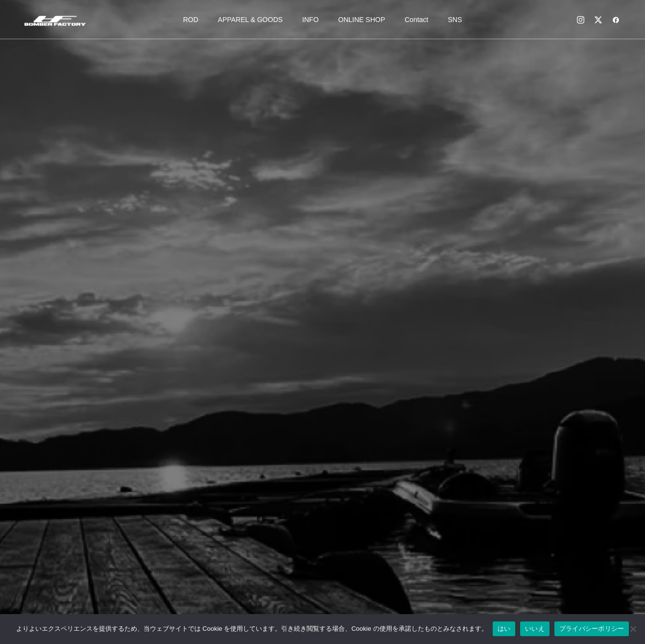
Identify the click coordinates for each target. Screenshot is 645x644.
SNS (455, 20)
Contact (416, 20)
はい (504, 629)
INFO (310, 20)
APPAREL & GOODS (250, 20)
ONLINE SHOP (362, 20)
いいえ (535, 629)
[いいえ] (633, 629)
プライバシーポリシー (592, 629)
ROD (191, 20)
